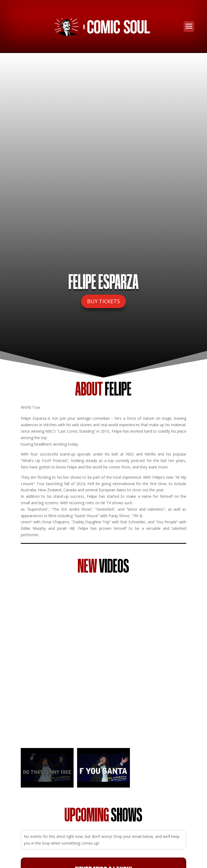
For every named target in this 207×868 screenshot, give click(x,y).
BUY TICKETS (103, 301)
